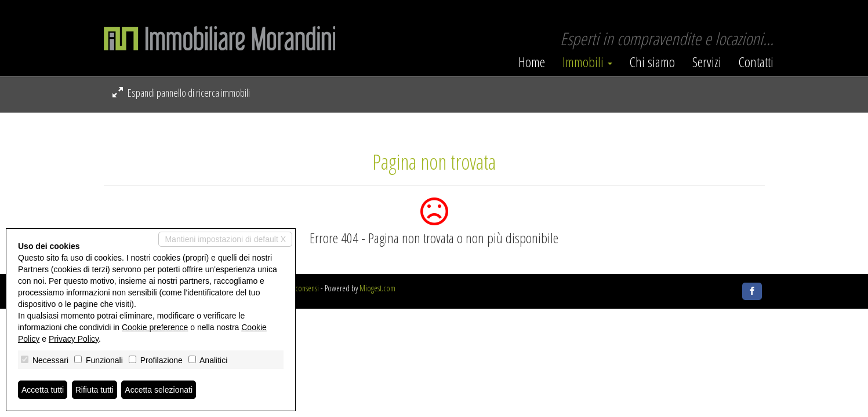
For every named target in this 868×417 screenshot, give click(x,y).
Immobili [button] (587, 62)
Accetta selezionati (159, 390)
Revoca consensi (297, 288)
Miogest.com (377, 288)
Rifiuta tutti (95, 390)
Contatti (756, 62)
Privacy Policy (74, 339)
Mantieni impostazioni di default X (225, 239)
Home (532, 62)
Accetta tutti (43, 390)
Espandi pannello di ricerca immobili (181, 93)
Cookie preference (155, 327)
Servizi (707, 62)
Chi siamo (652, 62)
